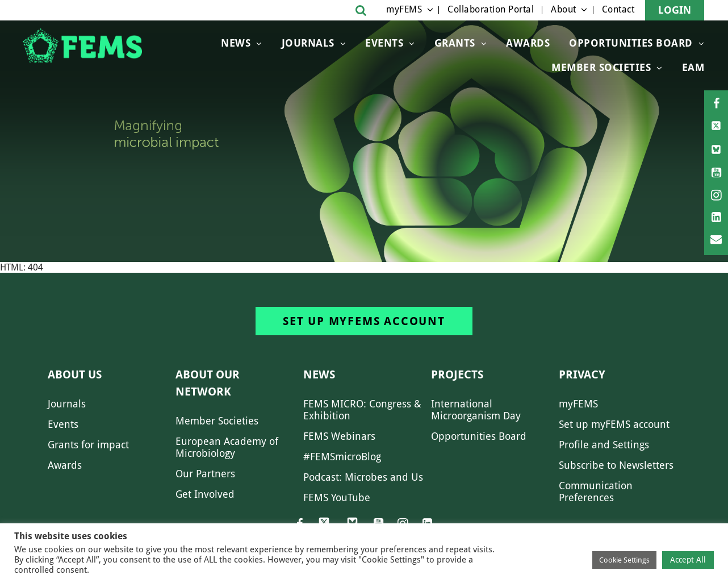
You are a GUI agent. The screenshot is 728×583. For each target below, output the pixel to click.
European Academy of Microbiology (227, 447)
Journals (308, 43)
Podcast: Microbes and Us (363, 477)
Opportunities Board (479, 436)
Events (384, 43)
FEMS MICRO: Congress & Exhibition (362, 410)
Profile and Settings (604, 445)
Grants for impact (88, 445)
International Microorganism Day (476, 410)
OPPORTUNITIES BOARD (631, 43)
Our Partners (205, 474)
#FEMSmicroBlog (342, 457)
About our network (208, 383)
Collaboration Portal (491, 9)
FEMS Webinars (339, 436)
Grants (455, 43)
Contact (618, 9)
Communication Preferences (596, 492)
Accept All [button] (688, 560)
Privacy (582, 374)
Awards (528, 43)
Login (675, 10)
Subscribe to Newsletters (616, 465)
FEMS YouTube (337, 497)
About (564, 9)
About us (75, 374)
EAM (693, 67)
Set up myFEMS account (364, 321)
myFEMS (404, 9)
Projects (457, 374)
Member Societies (601, 67)
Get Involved (205, 494)
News (236, 43)
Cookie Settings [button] (624, 560)
